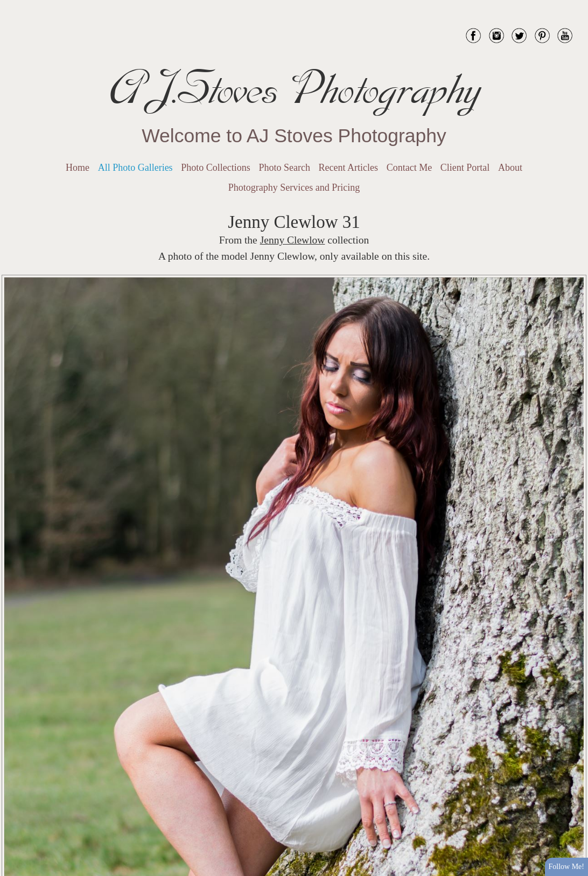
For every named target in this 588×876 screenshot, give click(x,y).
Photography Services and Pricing (294, 187)
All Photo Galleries (135, 168)
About (510, 168)
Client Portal (465, 168)
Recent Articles (348, 168)
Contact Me (409, 168)
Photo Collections (216, 168)
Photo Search (284, 168)
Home (78, 168)
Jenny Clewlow (293, 240)
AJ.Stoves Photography (294, 89)
